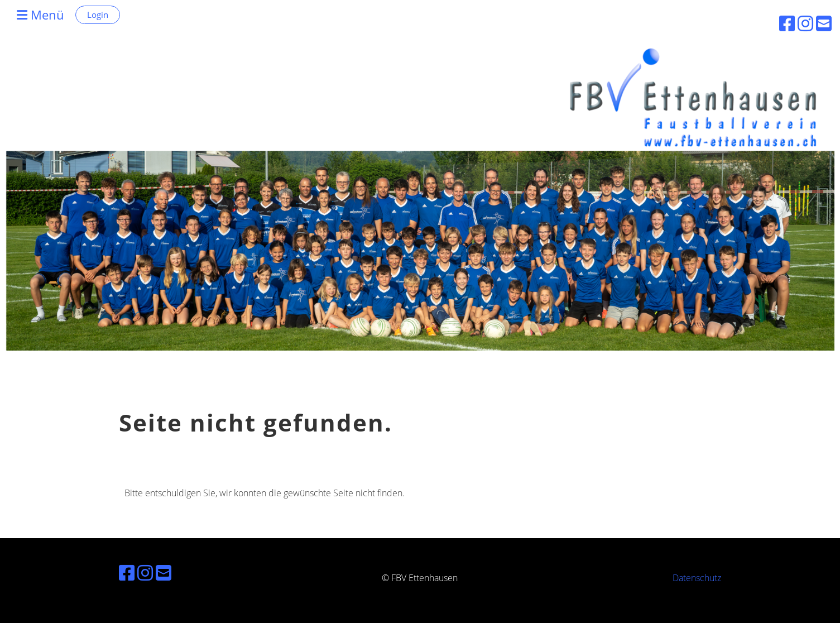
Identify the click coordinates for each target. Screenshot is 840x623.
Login (98, 15)
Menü (40, 15)
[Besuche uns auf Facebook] (127, 572)
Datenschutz (697, 578)
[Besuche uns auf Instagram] (145, 572)
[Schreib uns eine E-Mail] (164, 572)
